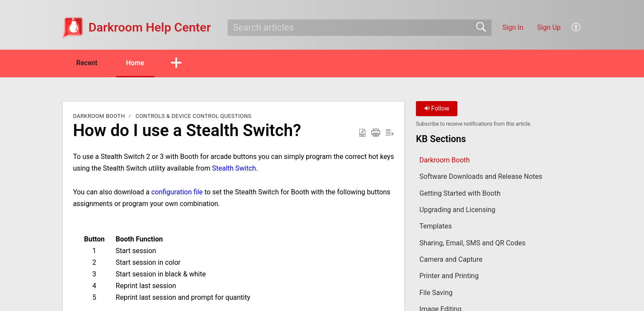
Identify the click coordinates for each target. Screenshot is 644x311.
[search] (360, 28)
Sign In (513, 27)
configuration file (177, 192)
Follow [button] (437, 109)
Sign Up (549, 27)
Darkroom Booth (99, 116)
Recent (88, 63)
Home (138, 63)
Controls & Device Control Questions (194, 116)
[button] (576, 28)
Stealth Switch (234, 169)
